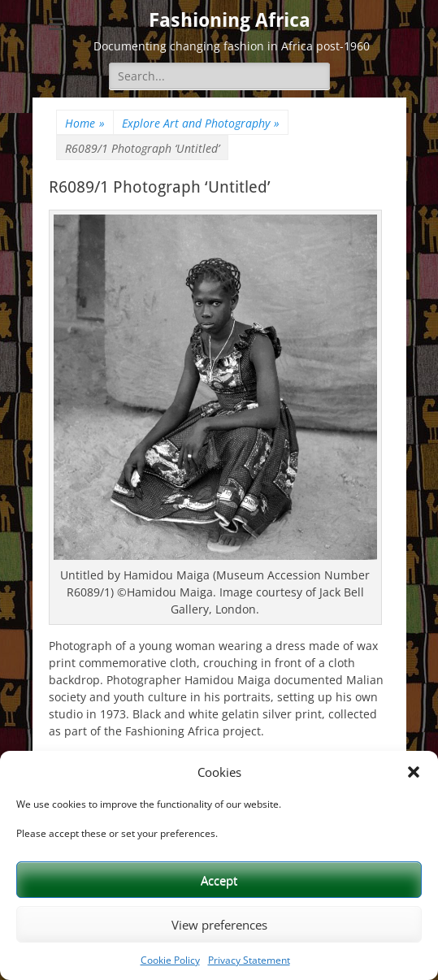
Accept (219, 880)
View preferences (219, 925)
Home (85, 123)
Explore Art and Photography (201, 123)
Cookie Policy (170, 960)
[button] (414, 772)
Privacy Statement (249, 960)
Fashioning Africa (230, 20)
